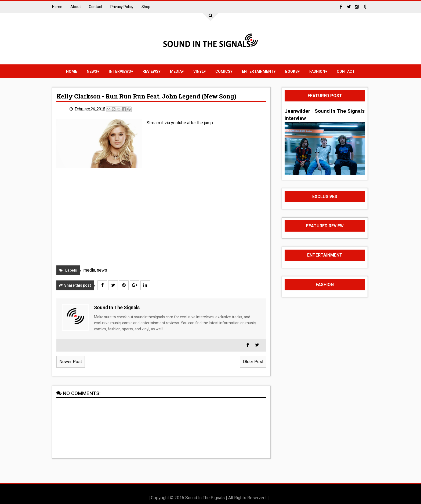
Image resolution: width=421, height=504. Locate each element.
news (92, 71)
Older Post (253, 362)
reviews (150, 71)
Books (291, 71)
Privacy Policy (122, 7)
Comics (223, 71)
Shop (146, 7)
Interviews (120, 71)
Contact (96, 7)
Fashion (317, 71)
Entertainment (258, 71)
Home (57, 7)
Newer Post (71, 362)
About (76, 7)
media (176, 71)
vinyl (199, 71)
